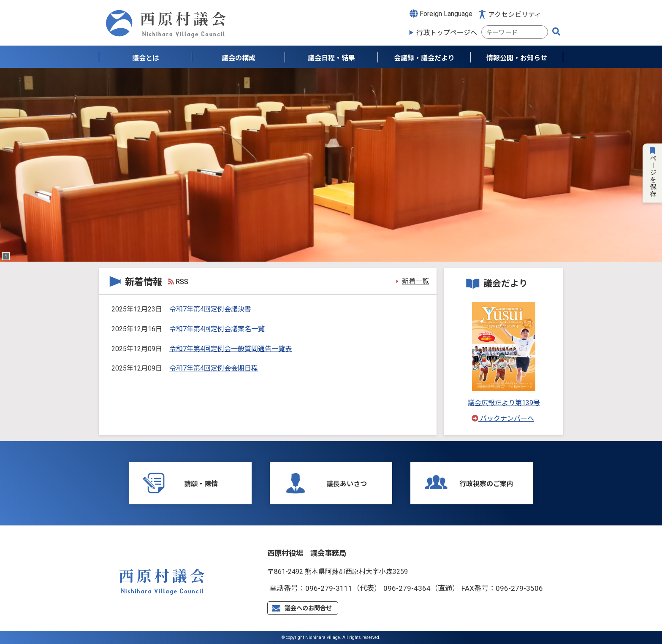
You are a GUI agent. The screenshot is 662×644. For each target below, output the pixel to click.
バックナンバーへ (503, 418)
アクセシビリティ (515, 15)
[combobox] (515, 32)
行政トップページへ (447, 33)
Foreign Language (441, 14)
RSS (178, 282)
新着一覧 (415, 281)
